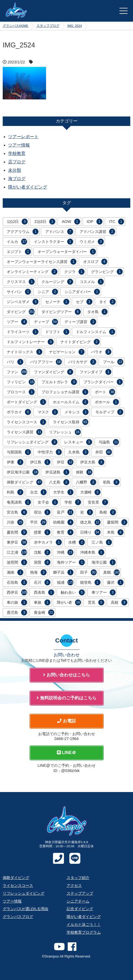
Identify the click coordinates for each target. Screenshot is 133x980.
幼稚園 (63, 522)
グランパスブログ (18, 917)
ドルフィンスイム (95, 332)
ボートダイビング (26, 402)
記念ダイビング (80, 909)
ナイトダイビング (80, 342)
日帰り (90, 532)
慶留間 (117, 522)
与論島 (109, 442)
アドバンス (59, 232)
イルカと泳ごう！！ (84, 924)
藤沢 (115, 582)
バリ (15, 362)
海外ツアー (71, 562)
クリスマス (21, 282)
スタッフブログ (48, 26)
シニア (48, 292)
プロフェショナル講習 (65, 392)
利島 (15, 492)
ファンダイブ (95, 372)
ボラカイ (19, 412)
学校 (73, 502)
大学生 (63, 492)
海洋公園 (104, 562)
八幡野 (86, 482)
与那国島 (19, 452)
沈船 (42, 552)
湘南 (15, 572)
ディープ (46, 322)
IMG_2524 (75, 26)
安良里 (98, 502)
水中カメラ (48, 542)
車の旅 (17, 602)
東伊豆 (17, 542)
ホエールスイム (71, 402)
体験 (84, 472)
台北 (38, 492)
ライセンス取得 (71, 422)
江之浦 (17, 552)
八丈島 (59, 482)
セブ (84, 302)
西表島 (44, 592)
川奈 (15, 522)
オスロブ (95, 262)
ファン (17, 372)
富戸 (65, 512)
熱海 (38, 572)
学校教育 (17, 153)
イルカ (17, 242)
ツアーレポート (23, 137)
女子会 (48, 502)
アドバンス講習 (97, 232)
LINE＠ (66, 753)
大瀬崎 (90, 492)
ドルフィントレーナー (30, 342)
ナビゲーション (67, 352)
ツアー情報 (19, 145)
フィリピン (21, 382)
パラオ (101, 352)
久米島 (78, 452)
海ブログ (17, 179)
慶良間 (17, 532)
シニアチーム (78, 901)
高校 (119, 602)
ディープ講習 (80, 322)
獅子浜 (63, 572)
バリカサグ (82, 362)
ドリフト (57, 332)
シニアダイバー (82, 292)
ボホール (107, 402)
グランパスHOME (16, 26)
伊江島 (40, 462)
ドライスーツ (23, 332)
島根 (108, 512)
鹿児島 (17, 612)
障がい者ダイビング (28, 187)
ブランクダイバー (103, 382)
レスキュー (78, 442)
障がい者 (69, 602)
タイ (107, 302)
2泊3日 (45, 222)
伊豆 (65, 462)
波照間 (17, 562)
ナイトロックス (25, 352)
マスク (48, 412)
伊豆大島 (92, 462)
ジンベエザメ (23, 302)
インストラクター (53, 242)
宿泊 (42, 512)
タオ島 (97, 312)
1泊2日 (17, 222)
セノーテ (57, 302)
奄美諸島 (19, 502)
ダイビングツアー (61, 312)
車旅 (42, 602)
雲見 (96, 602)
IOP (95, 222)
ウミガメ (92, 242)
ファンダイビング (53, 372)
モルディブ (109, 412)
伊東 (15, 462)
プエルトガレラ (59, 382)
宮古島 (17, 512)
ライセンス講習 (25, 432)
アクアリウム (23, 232)
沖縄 (65, 552)
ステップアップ (80, 893)
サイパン (19, 292)
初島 (111, 482)
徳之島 (90, 522)
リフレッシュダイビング (32, 442)
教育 (65, 532)
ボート (105, 392)
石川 (42, 582)
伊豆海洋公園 (23, 472)
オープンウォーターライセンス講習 (42, 262)
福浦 (65, 582)
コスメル (92, 282)
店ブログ (17, 162)
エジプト (19, 252)
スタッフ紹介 (78, 878)
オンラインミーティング (32, 272)
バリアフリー (46, 362)
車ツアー (104, 592)
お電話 (66, 721)
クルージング (57, 282)
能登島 (90, 582)
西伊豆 (17, 592)
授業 (42, 532)
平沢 (38, 522)
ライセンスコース (26, 422)
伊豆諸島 (57, 472)
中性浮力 (50, 452)
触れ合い (73, 592)
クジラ (74, 272)
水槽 (77, 542)
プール (113, 362)
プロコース (21, 392)
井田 (104, 452)
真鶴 (111, 572)
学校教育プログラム (84, 932)
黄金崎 (44, 612)
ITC (116, 222)
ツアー (17, 322)
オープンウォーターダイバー (67, 252)
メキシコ (77, 412)
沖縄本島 (92, 552)
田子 (88, 572)
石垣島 (17, 582)
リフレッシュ (65, 432)
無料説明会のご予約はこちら (66, 698)
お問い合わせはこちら (66, 675)
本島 (115, 532)
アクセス (74, 885)
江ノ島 (102, 542)
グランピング (107, 272)
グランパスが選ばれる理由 (25, 909)
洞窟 (42, 562)
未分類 (15, 170)
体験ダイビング (25, 482)
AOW (71, 222)
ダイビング (21, 312)
